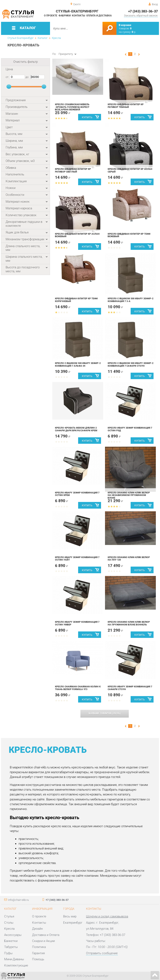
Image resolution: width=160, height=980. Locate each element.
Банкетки (11, 941)
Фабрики (65, 16)
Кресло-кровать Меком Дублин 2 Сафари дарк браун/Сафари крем (76, 429)
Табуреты (11, 947)
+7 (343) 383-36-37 (143, 11)
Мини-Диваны (14, 959)
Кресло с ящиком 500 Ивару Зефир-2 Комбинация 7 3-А (131, 300)
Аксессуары (13, 935)
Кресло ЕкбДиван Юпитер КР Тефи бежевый (129, 235)
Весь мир (70, 916)
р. (134, 32)
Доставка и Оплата (46, 935)
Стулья (9, 916)
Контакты (78, 16)
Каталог (43, 38)
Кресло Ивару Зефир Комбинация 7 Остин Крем (77, 494)
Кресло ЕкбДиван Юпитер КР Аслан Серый (130, 170)
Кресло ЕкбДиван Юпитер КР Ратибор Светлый (73, 170)
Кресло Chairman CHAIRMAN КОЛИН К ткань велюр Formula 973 (78, 688)
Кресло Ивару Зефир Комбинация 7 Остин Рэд (130, 429)
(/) (105, 713)
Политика (39, 947)
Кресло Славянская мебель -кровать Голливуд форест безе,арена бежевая (72, 107)
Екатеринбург (73, 923)
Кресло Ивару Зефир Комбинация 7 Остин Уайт (77, 559)
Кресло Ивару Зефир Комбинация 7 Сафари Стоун (130, 688)
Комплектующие (16, 965)
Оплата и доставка (99, 16)
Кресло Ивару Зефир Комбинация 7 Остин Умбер (77, 623)
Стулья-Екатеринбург (21, 38)
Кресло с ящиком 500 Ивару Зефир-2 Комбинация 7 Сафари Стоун (131, 365)
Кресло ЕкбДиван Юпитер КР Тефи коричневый (76, 300)
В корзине (125, 25)
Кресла (56, 38)
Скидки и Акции (43, 941)
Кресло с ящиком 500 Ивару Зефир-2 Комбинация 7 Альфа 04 (78, 365)
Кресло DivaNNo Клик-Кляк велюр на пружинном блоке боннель (129, 623)
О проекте (51, 16)
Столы (9, 923)
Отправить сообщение (102, 953)
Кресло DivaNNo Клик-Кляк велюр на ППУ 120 (129, 559)
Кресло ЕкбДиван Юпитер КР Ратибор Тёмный (126, 106)
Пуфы (8, 953)
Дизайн (37, 929)
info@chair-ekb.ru (18, 900)
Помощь (38, 959)
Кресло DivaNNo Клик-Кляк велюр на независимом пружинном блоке (129, 495)
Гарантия (38, 953)
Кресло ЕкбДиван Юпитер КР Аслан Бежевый (77, 235)
